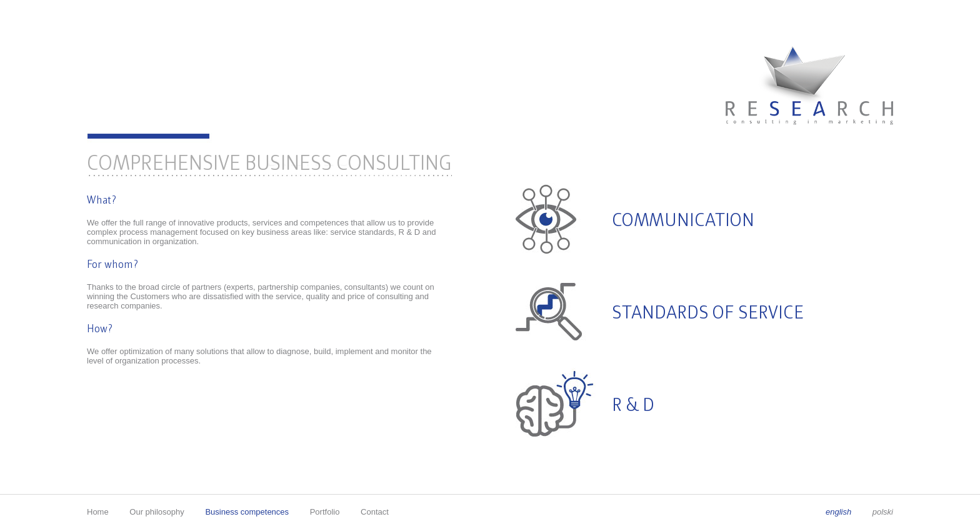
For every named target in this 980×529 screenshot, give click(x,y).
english (840, 512)
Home (98, 512)
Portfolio (325, 512)
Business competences (247, 512)
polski (883, 512)
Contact (375, 512)
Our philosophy (157, 512)
